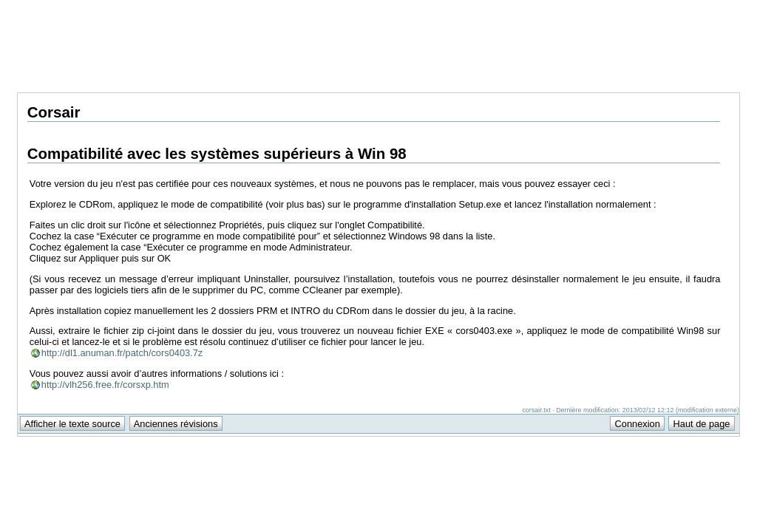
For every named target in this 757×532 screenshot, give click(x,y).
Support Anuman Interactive (662, 8)
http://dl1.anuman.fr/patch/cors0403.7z (122, 353)
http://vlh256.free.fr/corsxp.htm (105, 385)
